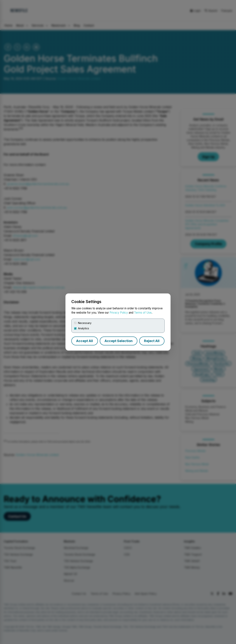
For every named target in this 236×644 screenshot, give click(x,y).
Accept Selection (119, 341)
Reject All (152, 341)
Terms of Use (143, 313)
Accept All (85, 341)
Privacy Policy (119, 313)
